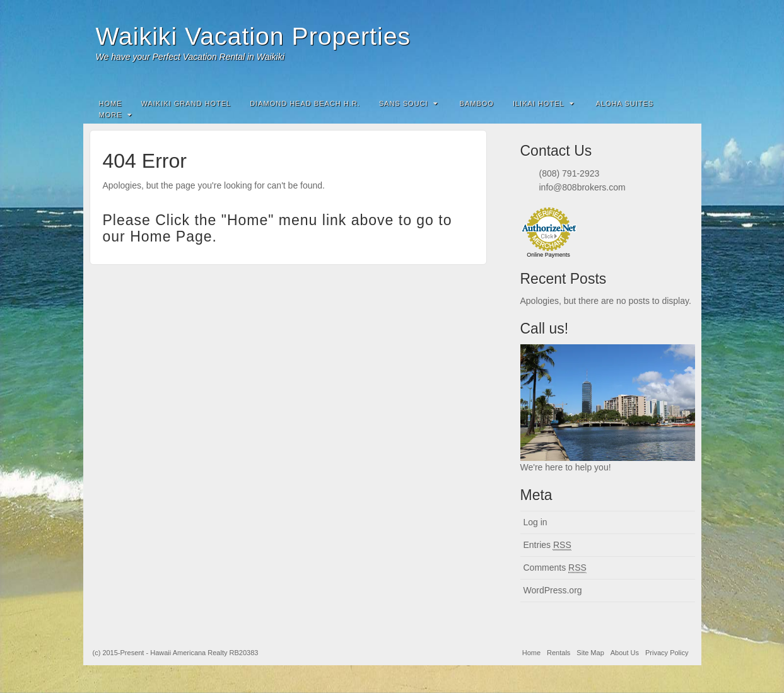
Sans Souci (408, 103)
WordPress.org (553, 590)
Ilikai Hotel (543, 103)
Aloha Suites (625, 103)
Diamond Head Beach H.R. (305, 103)
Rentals (559, 653)
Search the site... (684, 103)
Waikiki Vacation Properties (254, 36)
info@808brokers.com (582, 187)
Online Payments (548, 255)
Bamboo (477, 103)
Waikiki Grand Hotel (186, 103)
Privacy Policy (667, 653)
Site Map (590, 653)
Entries (547, 545)
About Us (625, 653)
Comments (555, 568)
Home (111, 103)
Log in (535, 522)
